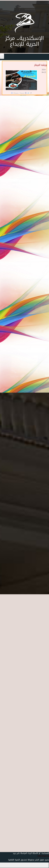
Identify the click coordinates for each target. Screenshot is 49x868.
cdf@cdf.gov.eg (42, 856)
